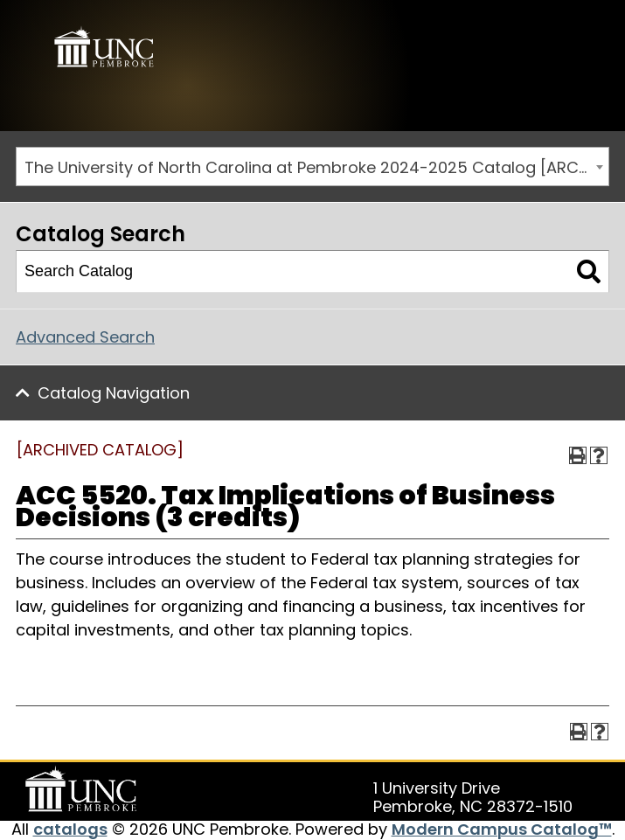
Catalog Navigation (114, 393)
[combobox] (312, 167)
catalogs (70, 829)
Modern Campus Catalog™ (502, 829)
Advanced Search (85, 337)
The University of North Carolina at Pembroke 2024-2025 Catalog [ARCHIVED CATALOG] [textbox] (316, 167)
